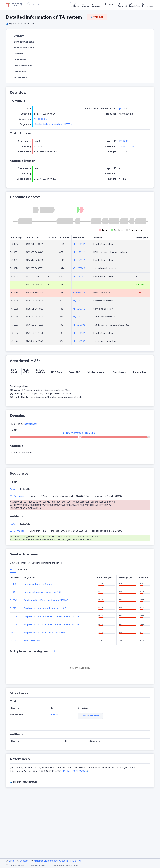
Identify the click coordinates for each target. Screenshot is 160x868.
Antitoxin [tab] (22, 570)
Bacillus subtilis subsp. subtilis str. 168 (42, 592)
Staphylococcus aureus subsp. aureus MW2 (45, 633)
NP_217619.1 (79, 333)
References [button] (147, 5)
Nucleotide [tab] (25, 489)
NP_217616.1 (79, 309)
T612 (13, 633)
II (34, 109)
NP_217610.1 (79, 244)
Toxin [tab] (12, 570)
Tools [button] (108, 4)
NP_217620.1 (79, 341)
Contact (24, 861)
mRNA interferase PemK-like (79, 433)
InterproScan (31, 424)
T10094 (14, 616)
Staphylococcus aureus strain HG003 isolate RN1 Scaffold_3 (53, 616)
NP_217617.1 (79, 317)
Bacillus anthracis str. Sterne (38, 584)
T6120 (13, 641)
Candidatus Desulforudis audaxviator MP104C (46, 600)
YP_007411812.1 (129, 146)
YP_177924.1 (79, 268)
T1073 (13, 608)
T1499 (13, 584)
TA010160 (97, 17)
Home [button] (76, 5)
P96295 (124, 141)
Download (17, 496)
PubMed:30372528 (74, 771)
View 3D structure (90, 716)
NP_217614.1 (79, 276)
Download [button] (122, 5)
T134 (13, 592)
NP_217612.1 (79, 260)
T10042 (14, 600)
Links (12, 861)
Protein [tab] (13, 489)
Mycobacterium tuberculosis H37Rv (53, 124)
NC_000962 (41, 119)
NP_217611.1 (79, 252)
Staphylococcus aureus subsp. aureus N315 (45, 608)
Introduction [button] (135, 5)
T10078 (14, 625)
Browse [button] (85, 5)
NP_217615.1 (79, 301)
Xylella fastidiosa (32, 641)
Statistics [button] (96, 5)
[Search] (50, 5)
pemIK (123, 109)
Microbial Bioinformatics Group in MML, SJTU (57, 861)
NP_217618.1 (79, 325)
